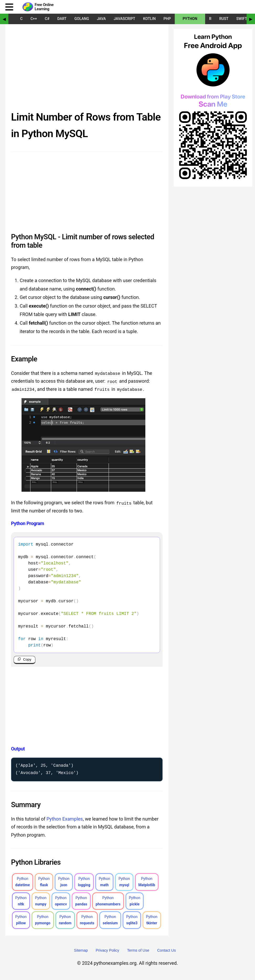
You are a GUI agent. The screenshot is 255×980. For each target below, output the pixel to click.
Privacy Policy (108, 951)
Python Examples (65, 820)
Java (101, 19)
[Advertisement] (87, 69)
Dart (62, 19)
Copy (27, 659)
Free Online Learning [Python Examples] (44, 7)
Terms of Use (138, 951)
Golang (82, 19)
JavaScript (124, 19)
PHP (167, 19)
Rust (224, 19)
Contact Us (166, 951)
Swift (242, 19)
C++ (34, 19)
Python (190, 19)
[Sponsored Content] (213, 119)
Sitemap (81, 951)
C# (47, 19)
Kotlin (149, 19)
